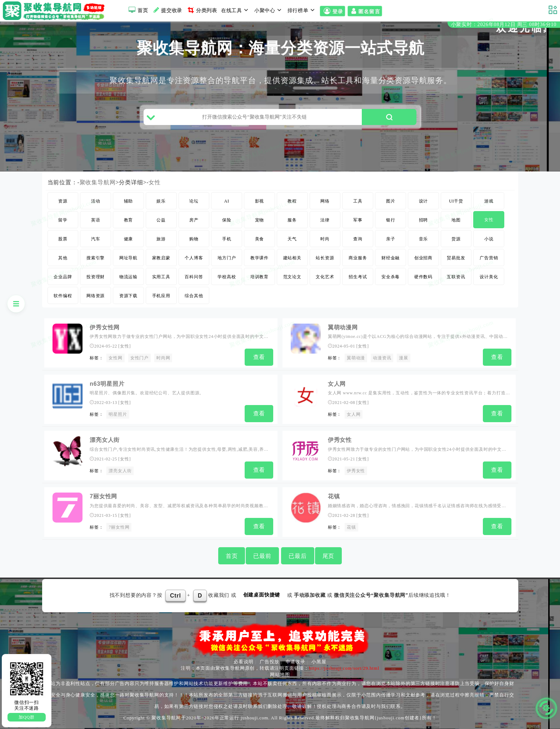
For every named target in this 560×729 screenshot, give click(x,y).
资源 (63, 201)
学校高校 (227, 277)
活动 (96, 201)
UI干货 (456, 201)
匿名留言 (365, 11)
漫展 (404, 358)
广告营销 (489, 258)
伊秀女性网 (105, 327)
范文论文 (292, 277)
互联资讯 (456, 277)
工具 (358, 201)
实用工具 (161, 277)
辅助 (129, 201)
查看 (259, 357)
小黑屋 (319, 662)
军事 (358, 220)
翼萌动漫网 (343, 327)
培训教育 (259, 277)
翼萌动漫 (356, 358)
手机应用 (161, 296)
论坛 (194, 201)
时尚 (325, 239)
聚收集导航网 (98, 182)
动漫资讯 (382, 358)
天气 (292, 239)
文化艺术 (325, 277)
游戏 (489, 201)
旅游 (161, 239)
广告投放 (269, 662)
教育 (129, 220)
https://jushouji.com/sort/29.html (344, 668)
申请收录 (296, 662)
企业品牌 (63, 277)
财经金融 (391, 258)
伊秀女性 (340, 440)
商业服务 (358, 258)
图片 (391, 201)
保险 (227, 220)
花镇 (334, 496)
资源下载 (128, 296)
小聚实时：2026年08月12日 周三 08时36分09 (504, 24)
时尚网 (163, 358)
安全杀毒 (391, 277)
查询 (358, 239)
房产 (194, 220)
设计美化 (489, 277)
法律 (325, 220)
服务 (292, 220)
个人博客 (194, 258)
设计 (424, 201)
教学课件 (259, 258)
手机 (227, 239)
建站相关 (292, 258)
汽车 (96, 239)
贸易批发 (456, 258)
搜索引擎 (96, 258)
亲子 (391, 239)
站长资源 (325, 258)
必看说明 (243, 662)
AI (227, 201)
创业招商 (423, 258)
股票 (63, 239)
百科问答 (194, 277)
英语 (96, 220)
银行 (391, 220)
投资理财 (96, 277)
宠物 (260, 220)
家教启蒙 (161, 258)
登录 (332, 11)
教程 (292, 201)
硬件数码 (423, 277)
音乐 (424, 239)
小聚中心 (269, 10)
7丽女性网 (103, 496)
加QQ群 (27, 717)
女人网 (337, 384)
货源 (456, 239)
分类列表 (202, 10)
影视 (260, 201)
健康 (129, 239)
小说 (489, 239)
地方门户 (227, 258)
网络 (325, 201)
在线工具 (236, 10)
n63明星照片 (107, 384)
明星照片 (118, 414)
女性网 (115, 358)
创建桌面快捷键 (262, 595)
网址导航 (128, 258)
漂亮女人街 (105, 440)
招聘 (424, 220)
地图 (456, 220)
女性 (155, 182)
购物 (194, 239)
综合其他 (194, 296)
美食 (260, 239)
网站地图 (280, 675)
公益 (161, 220)
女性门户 (139, 358)
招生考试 (358, 277)
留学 (63, 220)
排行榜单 (302, 10)
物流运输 (128, 277)
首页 (137, 10)
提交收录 (167, 10)
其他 (63, 258)
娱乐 (161, 201)
